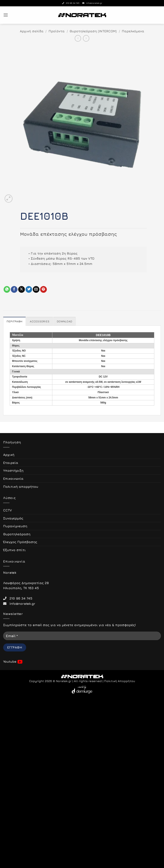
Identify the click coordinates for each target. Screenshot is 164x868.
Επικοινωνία (13, 478)
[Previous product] (86, 38)
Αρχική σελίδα (32, 31)
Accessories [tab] (39, 321)
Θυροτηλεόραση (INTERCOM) (93, 31)
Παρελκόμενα (133, 31)
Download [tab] (64, 321)
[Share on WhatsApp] (7, 289)
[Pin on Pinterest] (43, 289)
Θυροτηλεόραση (17, 534)
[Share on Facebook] (14, 289)
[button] (6, 15)
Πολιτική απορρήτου (21, 486)
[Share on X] (22, 289)
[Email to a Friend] (36, 289)
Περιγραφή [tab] (14, 321)
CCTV (7, 510)
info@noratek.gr (92, 3)
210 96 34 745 (71, 3)
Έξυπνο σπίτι (14, 550)
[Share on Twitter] (29, 289)
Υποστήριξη (13, 470)
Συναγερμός (13, 518)
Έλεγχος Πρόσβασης (20, 542)
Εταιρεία (11, 463)
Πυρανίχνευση (15, 526)
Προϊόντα (57, 31)
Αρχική (9, 455)
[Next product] (78, 38)
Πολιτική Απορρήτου (120, 681)
